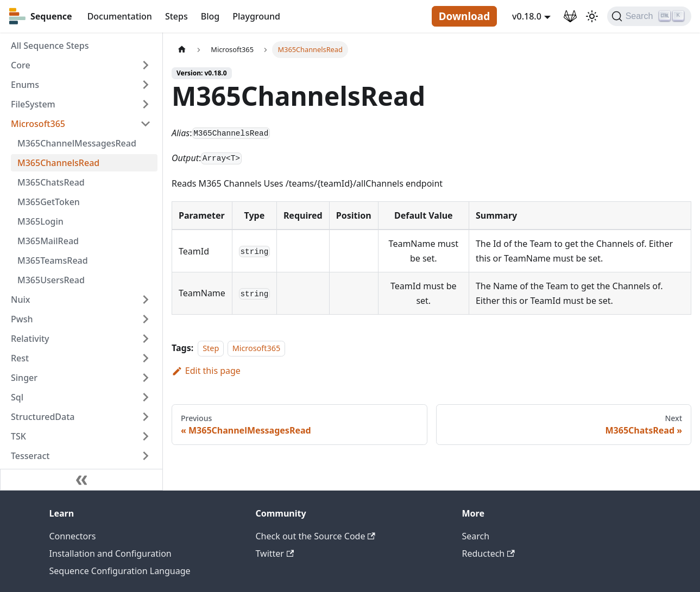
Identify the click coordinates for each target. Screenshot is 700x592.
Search (476, 536)
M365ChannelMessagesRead (77, 143)
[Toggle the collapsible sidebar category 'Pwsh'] (146, 319)
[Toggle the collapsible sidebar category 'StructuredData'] (146, 417)
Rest (20, 358)
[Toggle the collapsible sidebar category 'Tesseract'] (146, 456)
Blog (210, 16)
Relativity (30, 339)
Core (21, 65)
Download (464, 16)
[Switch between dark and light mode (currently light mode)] (592, 16)
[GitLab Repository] (570, 16)
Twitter (275, 553)
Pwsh (22, 319)
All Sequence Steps (50, 46)
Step (211, 348)
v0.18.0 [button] (527, 16)
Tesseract (30, 456)
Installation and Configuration (111, 553)
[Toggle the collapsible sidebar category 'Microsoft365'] (146, 124)
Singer (24, 378)
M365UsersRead (51, 280)
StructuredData (43, 417)
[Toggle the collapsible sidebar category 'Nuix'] (146, 300)
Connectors (73, 536)
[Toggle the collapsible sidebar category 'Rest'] (146, 358)
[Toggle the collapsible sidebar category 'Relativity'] (146, 339)
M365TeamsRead (53, 260)
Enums (25, 85)
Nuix (20, 300)
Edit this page (206, 371)
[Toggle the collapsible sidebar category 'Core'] (146, 65)
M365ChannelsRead (58, 163)
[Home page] (182, 50)
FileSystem (33, 104)
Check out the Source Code (316, 536)
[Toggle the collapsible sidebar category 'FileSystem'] (146, 104)
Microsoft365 (38, 124)
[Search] (649, 16)
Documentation (120, 16)
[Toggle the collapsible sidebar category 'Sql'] (146, 397)
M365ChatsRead (51, 182)
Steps (176, 16)
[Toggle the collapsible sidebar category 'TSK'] (146, 436)
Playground (256, 16)
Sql (17, 397)
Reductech (488, 553)
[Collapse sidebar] (81, 480)
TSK (18, 436)
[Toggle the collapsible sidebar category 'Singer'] (146, 378)
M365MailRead (48, 241)
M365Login (40, 221)
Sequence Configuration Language (120, 571)
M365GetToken (49, 202)
